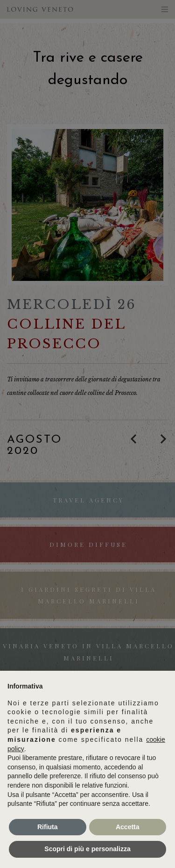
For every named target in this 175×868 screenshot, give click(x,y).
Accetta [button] (128, 827)
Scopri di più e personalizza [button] (87, 849)
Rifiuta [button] (48, 827)
